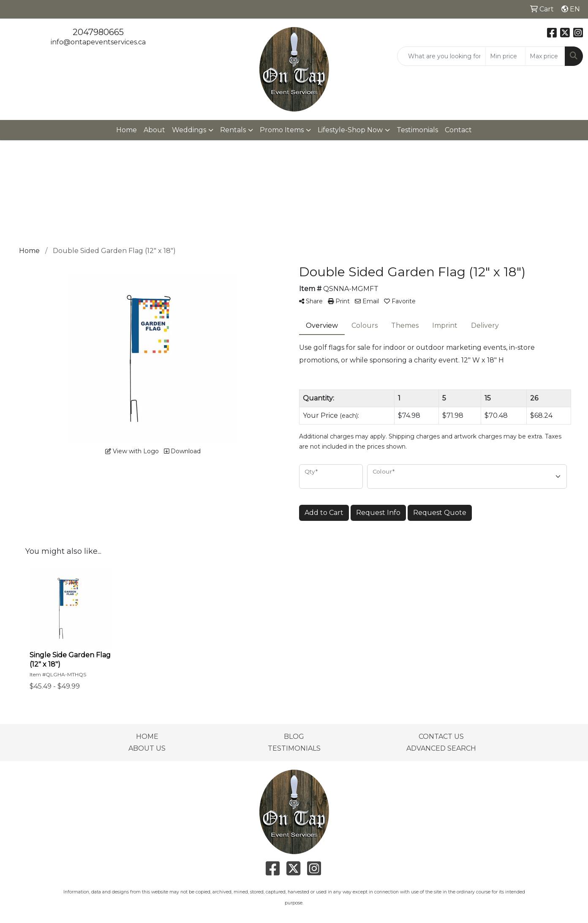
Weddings (189, 130)
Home (127, 130)
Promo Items (282, 130)
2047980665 (98, 32)
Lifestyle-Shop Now (350, 130)
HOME (147, 736)
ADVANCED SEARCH (441, 748)
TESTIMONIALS (294, 748)
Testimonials (417, 130)
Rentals (233, 130)
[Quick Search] (441, 56)
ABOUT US (147, 748)
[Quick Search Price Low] (505, 56)
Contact (458, 130)
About (154, 130)
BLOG (294, 736)
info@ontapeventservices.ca (98, 42)
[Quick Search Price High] (545, 56)
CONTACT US (441, 736)
